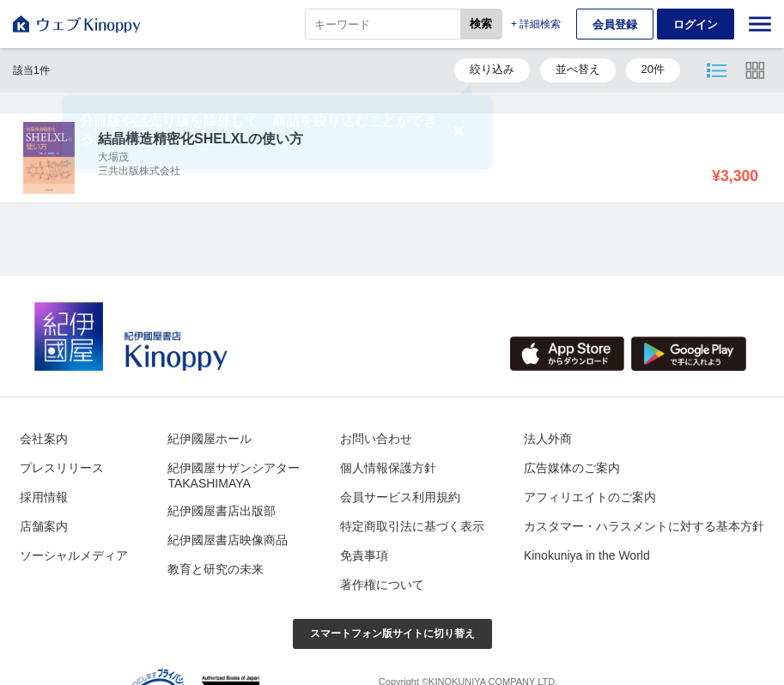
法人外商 (548, 439)
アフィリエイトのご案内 (590, 497)
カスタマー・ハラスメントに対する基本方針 (644, 526)
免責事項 (364, 555)
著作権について (382, 585)
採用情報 (44, 497)
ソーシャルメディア (74, 555)
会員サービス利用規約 (400, 497)
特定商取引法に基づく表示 (412, 526)
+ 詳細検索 (536, 24)
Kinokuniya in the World (587, 555)
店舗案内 (44, 526)
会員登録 (615, 24)
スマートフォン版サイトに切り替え (392, 633)
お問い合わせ (376, 439)
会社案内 (44, 439)
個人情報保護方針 (388, 468)
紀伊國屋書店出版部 (222, 511)
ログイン (696, 24)
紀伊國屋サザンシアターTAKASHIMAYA (234, 476)
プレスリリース (62, 468)
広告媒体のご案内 (572, 468)
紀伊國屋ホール (210, 439)
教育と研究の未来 (216, 569)
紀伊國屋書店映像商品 (228, 540)
